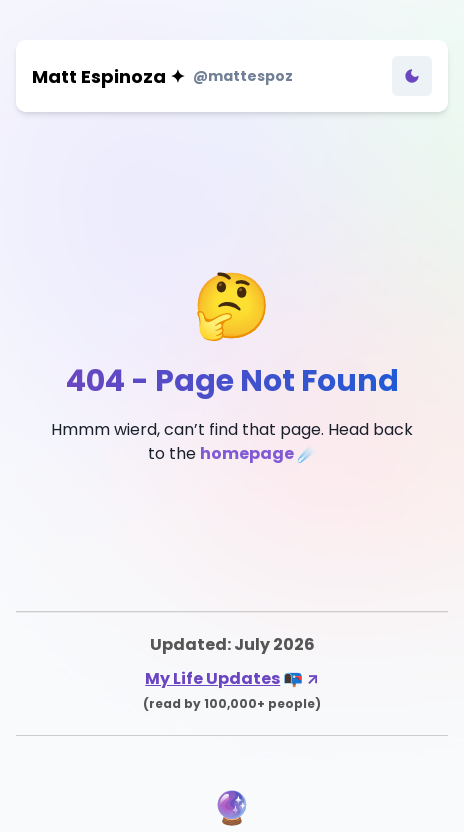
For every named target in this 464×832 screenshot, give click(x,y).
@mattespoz (243, 76)
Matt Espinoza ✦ (108, 76)
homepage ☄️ (258, 453)
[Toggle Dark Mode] (412, 76)
